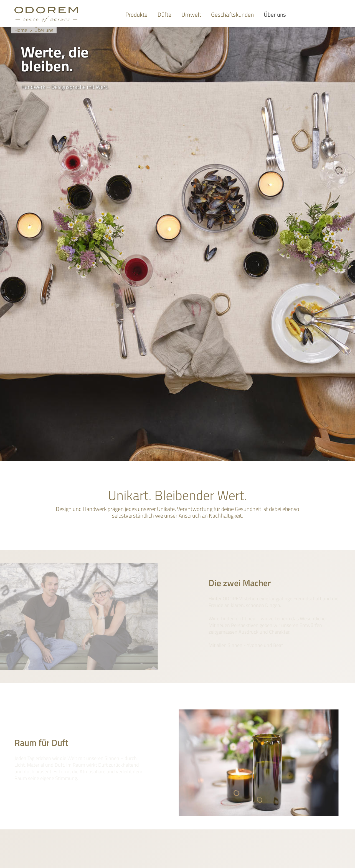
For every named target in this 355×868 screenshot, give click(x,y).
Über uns (44, 30)
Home (21, 30)
